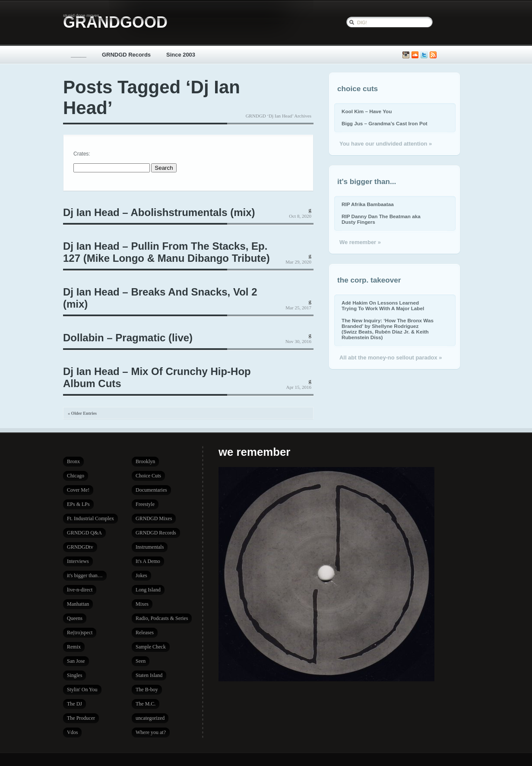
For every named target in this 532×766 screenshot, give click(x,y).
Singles (74, 675)
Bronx (73, 461)
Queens (75, 618)
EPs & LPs (78, 504)
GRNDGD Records (126, 55)
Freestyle (145, 504)
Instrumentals (150, 547)
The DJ (74, 704)
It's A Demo (148, 561)
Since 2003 (181, 55)
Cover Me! (78, 490)
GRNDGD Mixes (154, 518)
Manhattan (78, 604)
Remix (74, 647)
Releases (145, 633)
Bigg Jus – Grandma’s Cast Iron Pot (385, 123)
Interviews (78, 561)
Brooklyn (145, 461)
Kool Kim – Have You (367, 111)
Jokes (141, 575)
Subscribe (433, 55)
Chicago (76, 476)
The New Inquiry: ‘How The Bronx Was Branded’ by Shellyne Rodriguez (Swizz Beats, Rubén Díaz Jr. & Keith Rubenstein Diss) (388, 329)
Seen (141, 661)
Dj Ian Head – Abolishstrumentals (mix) (159, 212)
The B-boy (147, 690)
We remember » (360, 242)
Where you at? (151, 732)
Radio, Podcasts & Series (162, 618)
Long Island (148, 590)
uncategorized (150, 718)
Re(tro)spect (80, 633)
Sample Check (151, 647)
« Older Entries (82, 413)
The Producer (81, 718)
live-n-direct (80, 590)
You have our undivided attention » (386, 144)
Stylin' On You (82, 690)
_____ (79, 55)
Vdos (72, 732)
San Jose (76, 661)
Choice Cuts (148, 476)
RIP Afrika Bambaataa (368, 204)
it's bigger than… (85, 575)
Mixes (142, 604)
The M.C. (146, 704)
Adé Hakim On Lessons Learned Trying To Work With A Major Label (383, 305)
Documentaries (151, 490)
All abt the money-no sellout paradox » (391, 358)
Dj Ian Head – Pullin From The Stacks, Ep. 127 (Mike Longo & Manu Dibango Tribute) (166, 252)
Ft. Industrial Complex (90, 518)
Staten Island (149, 675)
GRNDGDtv (80, 547)
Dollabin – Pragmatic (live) (128, 338)
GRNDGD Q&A (84, 533)
